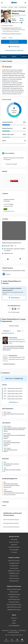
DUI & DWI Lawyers (14, 597)
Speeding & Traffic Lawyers (14, 610)
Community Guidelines (13, 632)
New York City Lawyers (14, 561)
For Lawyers (14, 552)
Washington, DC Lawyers (14, 571)
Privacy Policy (13, 630)
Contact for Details (11, 164)
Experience (24, 56)
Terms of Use (5, 630)
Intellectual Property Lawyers (14, 607)
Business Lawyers (14, 592)
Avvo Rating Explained (14, 626)
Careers (14, 621)
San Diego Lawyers (14, 581)
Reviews (14, 56)
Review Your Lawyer (14, 542)
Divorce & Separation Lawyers (14, 604)
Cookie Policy (22, 630)
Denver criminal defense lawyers (11, 520)
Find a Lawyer (14, 539)
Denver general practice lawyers (11, 523)
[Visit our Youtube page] (22, 640)
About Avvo (14, 618)
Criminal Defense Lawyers (14, 594)
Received (8, 331)
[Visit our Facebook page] (7, 640)
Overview (4, 56)
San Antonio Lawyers (14, 578)
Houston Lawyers (14, 568)
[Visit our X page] (12, 640)
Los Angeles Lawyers (14, 563)
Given (20, 331)
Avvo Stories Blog (14, 550)
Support (14, 623)
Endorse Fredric (14, 326)
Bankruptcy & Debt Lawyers (14, 589)
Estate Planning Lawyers (14, 599)
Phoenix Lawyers (14, 576)
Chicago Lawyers (14, 566)
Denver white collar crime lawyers (11, 527)
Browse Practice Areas (14, 547)
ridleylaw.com (8, 253)
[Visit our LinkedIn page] (17, 640)
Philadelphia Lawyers (14, 573)
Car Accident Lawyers (14, 602)
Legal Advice (14, 545)
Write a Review (22, 19)
